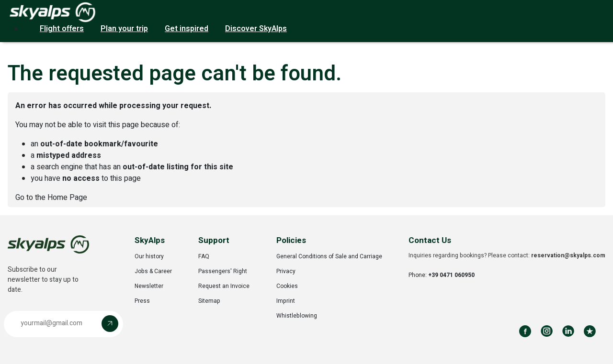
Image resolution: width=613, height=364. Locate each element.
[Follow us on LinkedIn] (568, 331)
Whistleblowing (297, 316)
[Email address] (55, 324)
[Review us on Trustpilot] (590, 331)
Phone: (442, 275)
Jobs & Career (153, 271)
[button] (63, 324)
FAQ (204, 256)
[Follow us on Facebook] (525, 331)
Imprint (286, 301)
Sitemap (209, 301)
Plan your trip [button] (124, 29)
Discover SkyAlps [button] (256, 29)
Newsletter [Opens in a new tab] (149, 286)
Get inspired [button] (187, 29)
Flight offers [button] (62, 29)
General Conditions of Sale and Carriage (329, 256)
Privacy (286, 271)
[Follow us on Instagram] (547, 331)
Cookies (287, 286)
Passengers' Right (223, 271)
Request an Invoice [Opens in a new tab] (224, 286)
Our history (149, 256)
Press (142, 301)
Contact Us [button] (430, 240)
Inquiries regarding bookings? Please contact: (507, 255)
